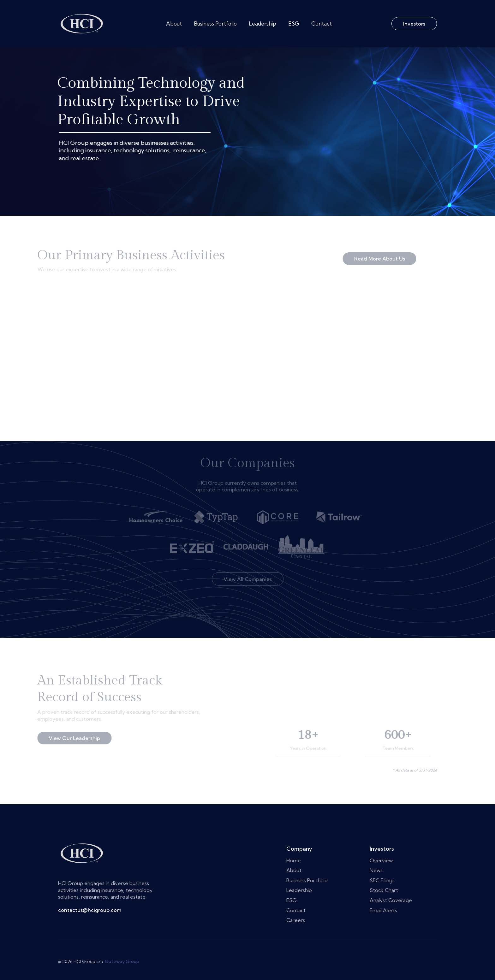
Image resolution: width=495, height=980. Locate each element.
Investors (414, 24)
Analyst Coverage (391, 900)
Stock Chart (384, 890)
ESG (294, 23)
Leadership (262, 23)
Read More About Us (371, 258)
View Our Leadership (66, 738)
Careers (213, 920)
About (174, 23)
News (376, 870)
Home (211, 860)
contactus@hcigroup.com (90, 910)
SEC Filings (382, 880)
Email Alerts (383, 910)
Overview (381, 860)
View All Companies (248, 570)
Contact (322, 23)
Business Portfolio (215, 23)
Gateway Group (122, 962)
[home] (82, 24)
